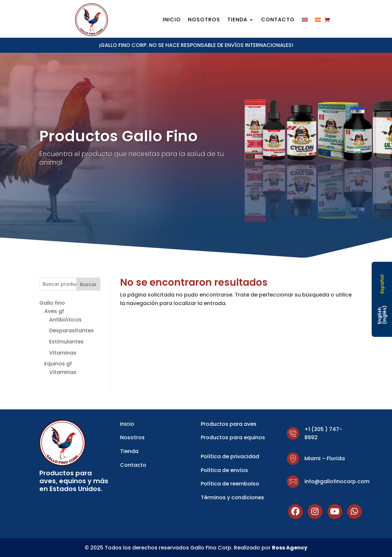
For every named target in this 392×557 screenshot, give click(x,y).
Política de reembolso (230, 484)
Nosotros (204, 20)
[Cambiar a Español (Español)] (382, 284)
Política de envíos (224, 470)
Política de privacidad (230, 456)
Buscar (88, 284)
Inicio (172, 20)
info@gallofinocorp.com (337, 481)
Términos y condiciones (232, 497)
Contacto (278, 20)
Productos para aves (229, 424)
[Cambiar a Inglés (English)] (382, 315)
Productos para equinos (233, 437)
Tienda (237, 20)
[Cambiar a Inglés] (305, 21)
